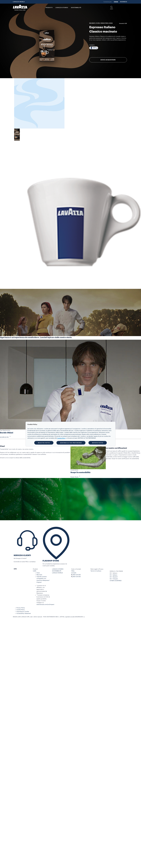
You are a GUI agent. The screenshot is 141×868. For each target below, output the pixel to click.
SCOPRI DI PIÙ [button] (6, 437)
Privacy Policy (21, 608)
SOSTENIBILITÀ (57, 571)
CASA (116, 2)
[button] (112, 8)
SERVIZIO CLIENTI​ (22, 555)
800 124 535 (77, 577)
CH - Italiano (113, 575)
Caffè (35, 571)
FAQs (73, 571)
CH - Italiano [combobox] (113, 573)
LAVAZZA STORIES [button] (62, 8)
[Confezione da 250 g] (94, 48)
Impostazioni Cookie (23, 612)
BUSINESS (124, 2)
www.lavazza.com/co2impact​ (45, 605)
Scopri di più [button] (76, 477)
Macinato (39, 575)
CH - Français (114, 579)
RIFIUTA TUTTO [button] (98, 443)
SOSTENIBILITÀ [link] (76, 8)
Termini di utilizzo (96, 571)
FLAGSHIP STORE (51, 561)
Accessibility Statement (24, 614)
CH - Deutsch (114, 577)
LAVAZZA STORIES (58, 569)
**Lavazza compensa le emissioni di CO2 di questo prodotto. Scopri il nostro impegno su (43, 599)
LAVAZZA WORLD (19, 2)
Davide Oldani (7, 433)
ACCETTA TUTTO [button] (44, 443)
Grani (38, 573)
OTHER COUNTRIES (116, 581)
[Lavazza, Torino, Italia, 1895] (20, 8)
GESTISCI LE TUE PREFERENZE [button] (71, 443)
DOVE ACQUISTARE (108, 60)
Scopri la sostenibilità (80, 472)
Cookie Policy (21, 610)
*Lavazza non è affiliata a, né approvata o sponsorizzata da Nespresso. (42, 589)
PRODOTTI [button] (49, 8)
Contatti (74, 573)
